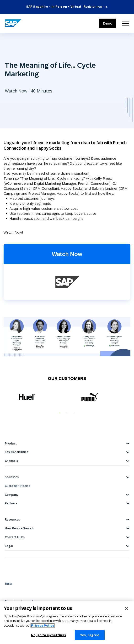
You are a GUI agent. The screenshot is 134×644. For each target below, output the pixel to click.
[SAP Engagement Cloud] (13, 23)
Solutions (12, 477)
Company (11, 495)
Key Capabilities (16, 452)
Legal (9, 546)
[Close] (126, 608)
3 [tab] (74, 413)
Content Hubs (15, 537)
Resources (12, 520)
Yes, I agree (90, 635)
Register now (93, 7)
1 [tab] (60, 413)
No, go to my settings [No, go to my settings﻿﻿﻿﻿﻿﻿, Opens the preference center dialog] (49, 635)
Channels (11, 461)
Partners (11, 503)
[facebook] (6, 584)
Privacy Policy (43, 626)
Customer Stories (17, 486)
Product (11, 444)
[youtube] (8, 584)
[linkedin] (11, 584)
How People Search (19, 528)
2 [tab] (67, 413)
